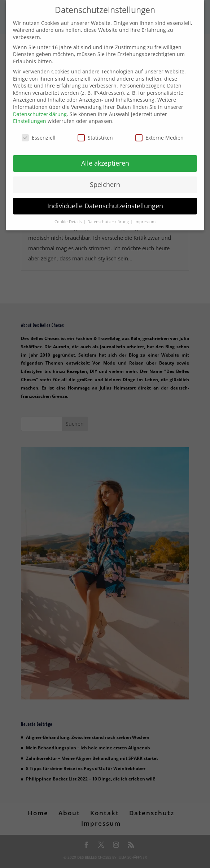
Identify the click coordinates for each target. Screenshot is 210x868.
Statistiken (95, 132)
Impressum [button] (145, 216)
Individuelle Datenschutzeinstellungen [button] (105, 200)
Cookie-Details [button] (69, 216)
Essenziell (39, 132)
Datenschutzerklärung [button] (109, 216)
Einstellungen (30, 116)
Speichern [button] (105, 179)
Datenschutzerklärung (40, 108)
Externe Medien (159, 132)
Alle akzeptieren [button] (105, 157)
